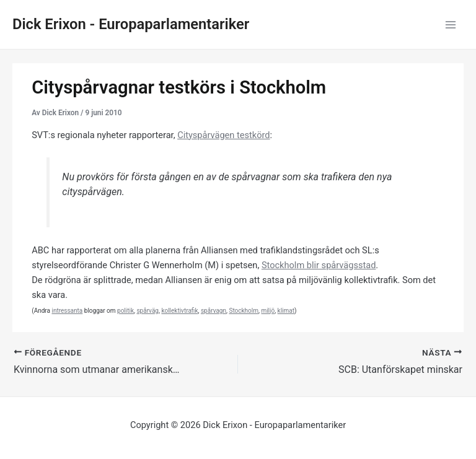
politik (126, 311)
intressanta (67, 311)
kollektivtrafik (179, 311)
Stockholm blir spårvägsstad (319, 265)
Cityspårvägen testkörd (223, 135)
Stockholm (244, 311)
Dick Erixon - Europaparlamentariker (131, 24)
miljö (268, 311)
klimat (286, 311)
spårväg (148, 311)
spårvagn (214, 311)
